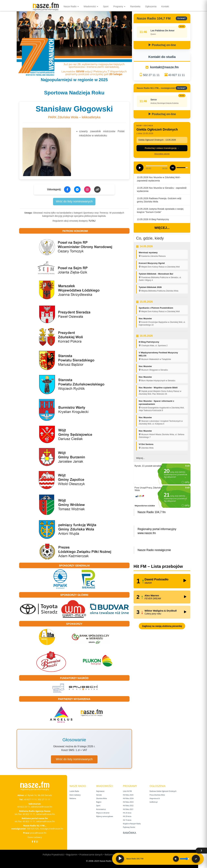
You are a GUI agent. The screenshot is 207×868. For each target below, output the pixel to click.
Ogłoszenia (151, 6)
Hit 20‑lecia (127, 816)
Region (99, 802)
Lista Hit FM (127, 791)
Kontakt (165, 6)
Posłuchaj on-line (162, 45)
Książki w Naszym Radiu (132, 824)
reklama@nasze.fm (45, 814)
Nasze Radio (71, 6)
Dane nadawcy (35, 837)
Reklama (73, 798)
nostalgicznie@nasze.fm (52, 829)
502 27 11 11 (151, 75)
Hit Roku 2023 (128, 802)
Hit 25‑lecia (127, 813)
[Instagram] (37, 842)
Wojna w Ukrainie (103, 813)
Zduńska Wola (102, 798)
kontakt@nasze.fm (164, 67)
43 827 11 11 (177, 75)
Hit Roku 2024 (128, 798)
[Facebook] (32, 842)
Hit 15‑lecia (127, 820)
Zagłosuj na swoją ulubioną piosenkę (162, 626)
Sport (106, 6)
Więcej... (162, 228)
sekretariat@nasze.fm (42, 807)
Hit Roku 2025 (128, 795)
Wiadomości (91, 6)
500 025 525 (33, 829)
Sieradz (99, 795)
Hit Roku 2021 (128, 809)
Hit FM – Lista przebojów (158, 566)
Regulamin (72, 855)
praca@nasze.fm (38, 833)
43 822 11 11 (29, 814)
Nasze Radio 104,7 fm (152, 512)
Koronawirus (101, 809)
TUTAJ (92, 221)
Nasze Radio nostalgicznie (154, 550)
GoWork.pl (154, 802)
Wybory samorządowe (105, 816)
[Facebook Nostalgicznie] (35, 842)
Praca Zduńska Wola (157, 795)
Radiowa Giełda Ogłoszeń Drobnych (163, 791)
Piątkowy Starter (129, 827)
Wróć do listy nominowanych (74, 201)
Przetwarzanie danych (91, 855)
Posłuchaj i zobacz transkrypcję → (162, 148)
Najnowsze (100, 791)
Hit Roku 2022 (128, 806)
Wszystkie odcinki (162, 154)
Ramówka (135, 6)
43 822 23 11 (24, 807)
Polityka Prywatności (53, 855)
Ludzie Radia (74, 791)
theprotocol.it (155, 798)
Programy (119, 6)
